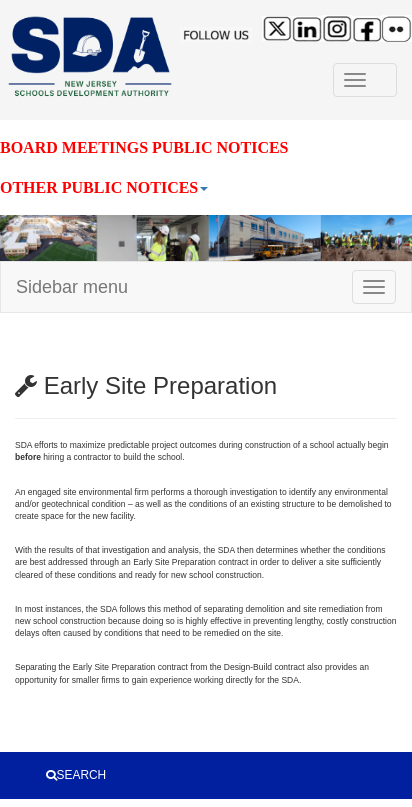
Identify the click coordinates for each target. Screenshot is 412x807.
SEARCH (76, 775)
